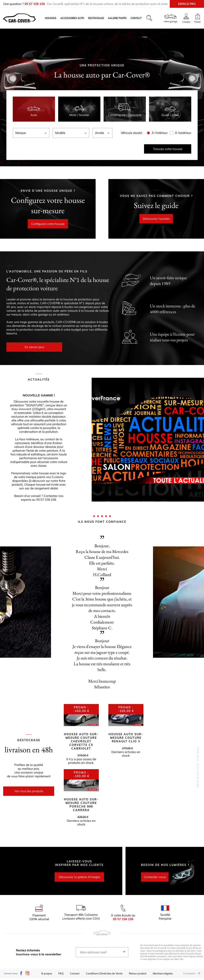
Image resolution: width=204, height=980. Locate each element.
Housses (52, 19)
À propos (47, 975)
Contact (137, 19)
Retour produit (138, 975)
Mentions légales (163, 975)
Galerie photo (118, 19)
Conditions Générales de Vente (104, 975)
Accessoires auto (73, 19)
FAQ (61, 975)
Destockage (97, 19)
